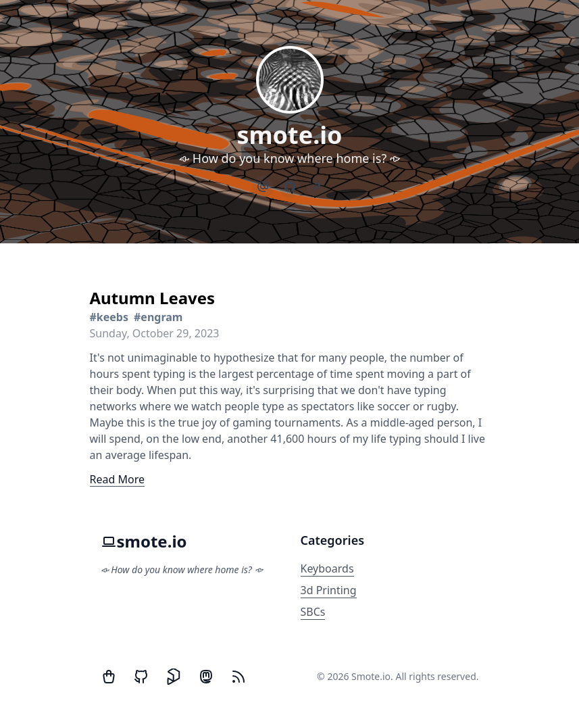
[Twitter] (109, 677)
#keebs (109, 317)
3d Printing (329, 590)
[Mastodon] (206, 677)
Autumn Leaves (153, 298)
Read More (117, 480)
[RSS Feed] (238, 677)
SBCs (313, 612)
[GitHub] (141, 677)
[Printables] (174, 677)
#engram (158, 317)
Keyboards (327, 568)
